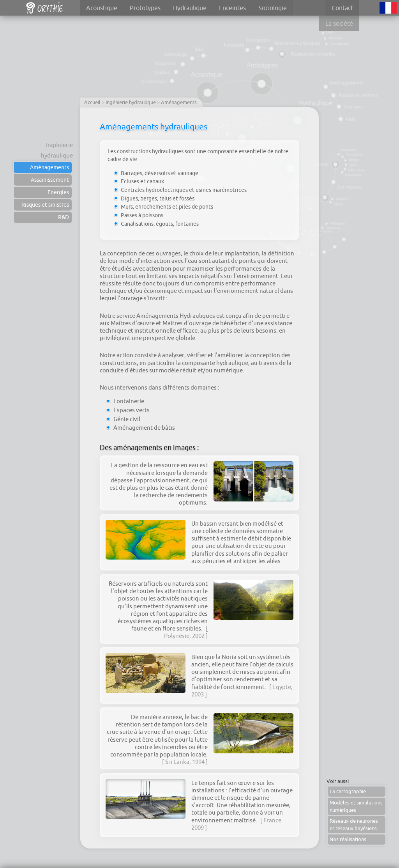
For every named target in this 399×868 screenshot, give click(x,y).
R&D (64, 217)
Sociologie (273, 8)
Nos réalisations (348, 839)
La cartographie (348, 791)
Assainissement (50, 180)
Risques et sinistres (45, 205)
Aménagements (49, 167)
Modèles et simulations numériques (356, 806)
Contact (342, 8)
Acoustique (102, 8)
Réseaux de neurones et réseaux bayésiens (354, 825)
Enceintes (232, 8)
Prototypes (145, 8)
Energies (58, 192)
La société (339, 23)
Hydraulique (190, 8)
